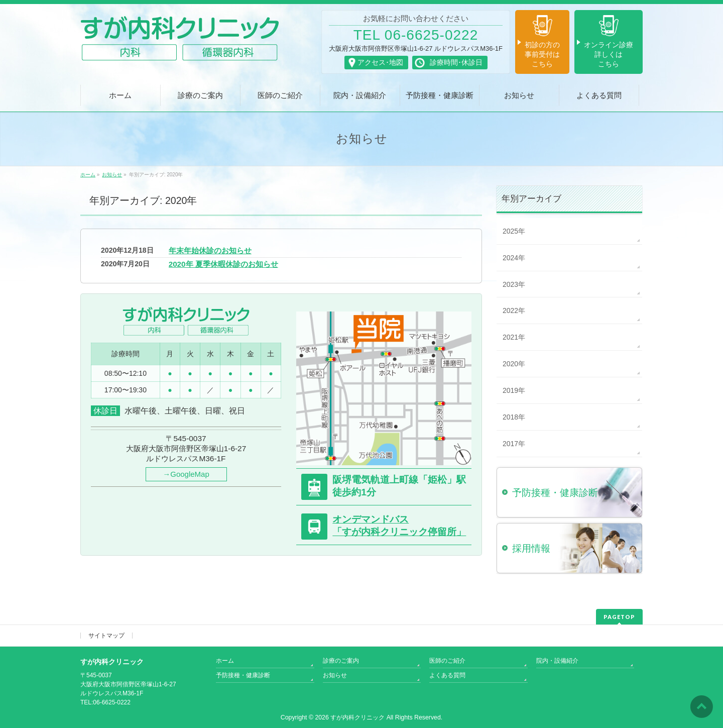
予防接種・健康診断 (243, 675)
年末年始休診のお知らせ (210, 250)
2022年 (514, 310)
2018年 (514, 417)
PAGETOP (619, 617)
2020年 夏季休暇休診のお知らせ (223, 264)
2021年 (514, 337)
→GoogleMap (186, 474)
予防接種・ (555, 493)
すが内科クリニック (357, 717)
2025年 (514, 231)
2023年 (514, 284)
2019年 (514, 390)
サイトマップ (106, 636)
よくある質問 (447, 675)
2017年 (514, 444)
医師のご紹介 (447, 661)
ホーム (225, 661)
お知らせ (335, 675)
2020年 (514, 364)
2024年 (514, 258)
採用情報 (531, 548)
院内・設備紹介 (557, 661)
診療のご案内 (341, 661)
